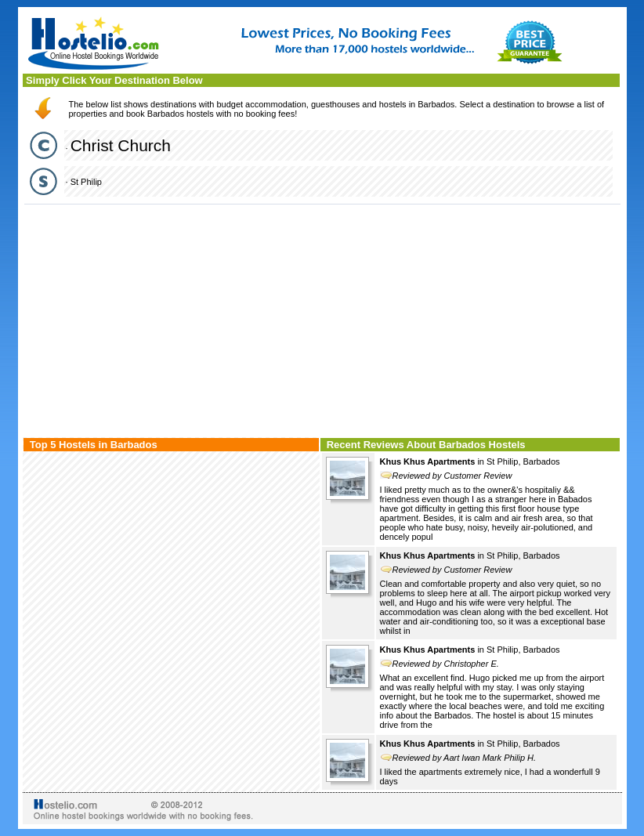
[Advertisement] (322, 319)
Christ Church (121, 145)
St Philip (86, 182)
